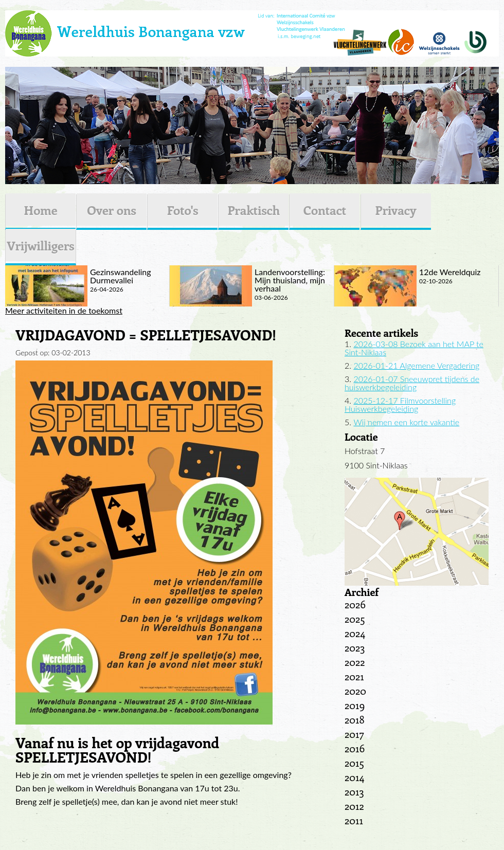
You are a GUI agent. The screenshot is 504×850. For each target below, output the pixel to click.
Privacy (396, 210)
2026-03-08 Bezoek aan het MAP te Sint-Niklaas (414, 348)
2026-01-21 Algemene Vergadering (416, 365)
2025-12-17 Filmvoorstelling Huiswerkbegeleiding (400, 404)
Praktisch (254, 210)
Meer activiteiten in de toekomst (64, 311)
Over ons (112, 210)
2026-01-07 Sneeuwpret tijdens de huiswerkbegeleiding (412, 383)
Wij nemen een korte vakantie (406, 422)
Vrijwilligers (40, 245)
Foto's (183, 210)
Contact (325, 210)
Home (40, 210)
